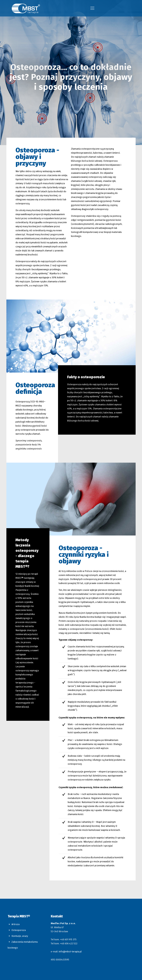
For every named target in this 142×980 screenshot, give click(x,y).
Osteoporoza (19, 930)
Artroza (16, 924)
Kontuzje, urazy (20, 936)
